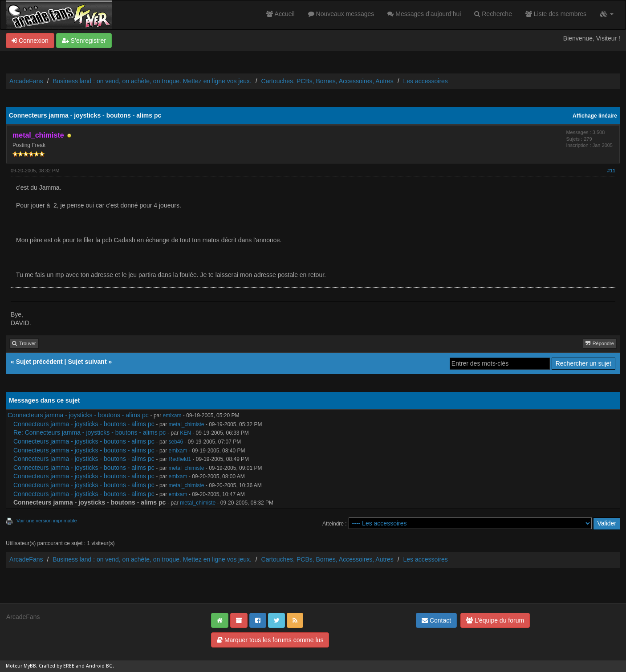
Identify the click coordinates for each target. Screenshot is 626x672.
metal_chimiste (187, 424)
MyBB (30, 666)
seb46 (176, 442)
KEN (185, 433)
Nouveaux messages (341, 14)
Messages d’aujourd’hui (424, 14)
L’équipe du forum (495, 620)
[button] (607, 14)
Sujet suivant (87, 362)
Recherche (493, 14)
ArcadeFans (26, 81)
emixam (172, 415)
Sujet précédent (39, 362)
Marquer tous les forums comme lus (270, 640)
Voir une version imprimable (47, 521)
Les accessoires (425, 81)
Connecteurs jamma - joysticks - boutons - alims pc (78, 415)
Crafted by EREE (57, 666)
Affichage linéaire (595, 116)
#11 (611, 171)
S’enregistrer (84, 41)
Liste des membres (556, 14)
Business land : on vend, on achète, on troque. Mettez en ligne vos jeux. (152, 81)
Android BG (99, 666)
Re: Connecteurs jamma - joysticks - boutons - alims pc (89, 432)
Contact (436, 620)
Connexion (30, 41)
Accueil (280, 14)
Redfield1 (180, 459)
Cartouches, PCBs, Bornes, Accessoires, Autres (327, 81)
